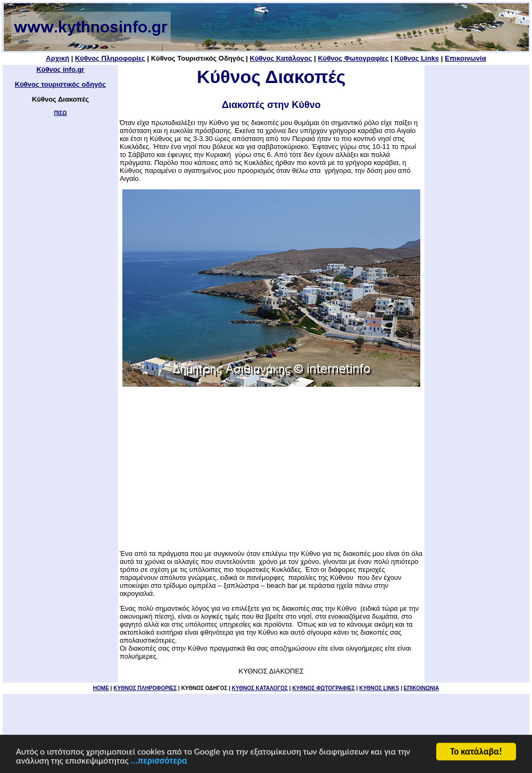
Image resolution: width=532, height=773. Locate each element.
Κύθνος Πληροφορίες (110, 58)
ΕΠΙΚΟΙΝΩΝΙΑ (421, 688)
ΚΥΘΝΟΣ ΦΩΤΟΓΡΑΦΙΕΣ (323, 688)
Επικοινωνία (465, 58)
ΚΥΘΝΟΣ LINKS (379, 688)
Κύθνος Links (417, 58)
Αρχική (57, 58)
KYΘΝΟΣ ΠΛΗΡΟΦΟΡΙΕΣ (145, 688)
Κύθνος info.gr (60, 69)
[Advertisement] (271, 468)
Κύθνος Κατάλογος (281, 58)
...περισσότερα (159, 762)
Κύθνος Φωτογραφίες (353, 58)
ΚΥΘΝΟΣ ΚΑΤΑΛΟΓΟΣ (260, 688)
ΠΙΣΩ (60, 113)
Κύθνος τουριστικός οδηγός (60, 84)
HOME (101, 688)
